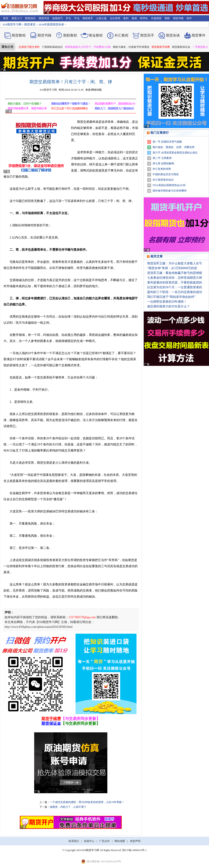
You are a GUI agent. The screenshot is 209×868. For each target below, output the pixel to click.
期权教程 (70, 35)
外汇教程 (121, 35)
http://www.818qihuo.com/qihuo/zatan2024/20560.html (39, 627)
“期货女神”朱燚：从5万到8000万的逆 (172, 268)
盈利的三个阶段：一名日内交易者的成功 (175, 292)
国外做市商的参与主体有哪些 (170, 191)
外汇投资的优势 (162, 169)
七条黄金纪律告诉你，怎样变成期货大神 (175, 278)
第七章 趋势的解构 (163, 163)
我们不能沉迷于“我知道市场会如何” (171, 297)
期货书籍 (178, 18)
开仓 (68, 18)
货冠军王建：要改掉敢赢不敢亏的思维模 (175, 273)
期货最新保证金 (183, 47)
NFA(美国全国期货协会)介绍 (169, 185)
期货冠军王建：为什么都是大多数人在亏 (175, 263)
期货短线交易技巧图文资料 (26, 47)
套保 (134, 18)
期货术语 (44, 18)
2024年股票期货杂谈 (51, 24)
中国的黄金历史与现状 (166, 174)
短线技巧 (57, 18)
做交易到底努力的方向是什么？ (169, 306)
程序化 (144, 18)
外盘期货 (156, 18)
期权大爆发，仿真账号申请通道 (133, 47)
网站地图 (120, 841)
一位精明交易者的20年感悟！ (167, 302)
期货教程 (19, 35)
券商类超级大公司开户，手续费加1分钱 (90, 47)
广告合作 (104, 841)
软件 (189, 18)
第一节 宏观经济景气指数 (167, 142)
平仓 (77, 18)
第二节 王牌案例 (162, 158)
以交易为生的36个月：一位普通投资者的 (175, 287)
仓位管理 (115, 18)
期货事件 (199, 35)
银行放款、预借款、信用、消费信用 (174, 147)
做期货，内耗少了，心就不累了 (68, 807)
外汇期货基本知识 (163, 180)
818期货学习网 (12, 24)
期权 (167, 18)
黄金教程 (96, 35)
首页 (6, 18)
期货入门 (17, 18)
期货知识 (30, 18)
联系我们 (74, 841)
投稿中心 (89, 841)
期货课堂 (30, 24)
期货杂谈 (173, 35)
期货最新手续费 (163, 47)
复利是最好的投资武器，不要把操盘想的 (175, 282)
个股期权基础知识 (54, 47)
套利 (126, 18)
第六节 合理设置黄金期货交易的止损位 (175, 153)
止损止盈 (101, 18)
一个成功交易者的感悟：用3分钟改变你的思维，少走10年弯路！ (87, 802)
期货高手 (88, 18)
